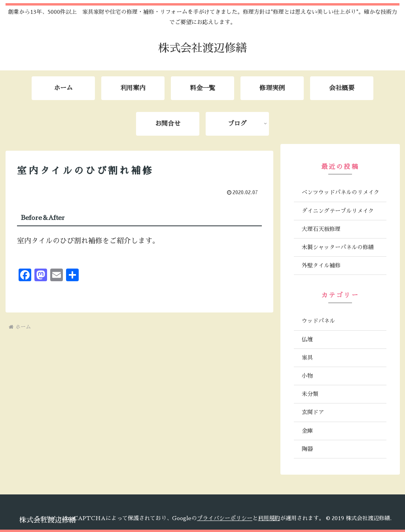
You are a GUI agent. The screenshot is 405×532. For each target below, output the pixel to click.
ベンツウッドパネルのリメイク (341, 192)
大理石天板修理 (321, 229)
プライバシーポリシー (225, 518)
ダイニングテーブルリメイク (338, 211)
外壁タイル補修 (321, 265)
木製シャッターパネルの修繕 (338, 247)
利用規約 (269, 518)
